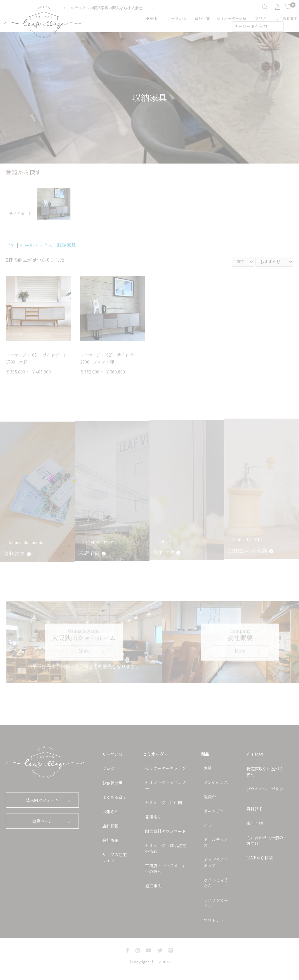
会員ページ (42, 821)
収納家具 (67, 245)
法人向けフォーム (42, 800)
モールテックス (36, 245)
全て (11, 245)
